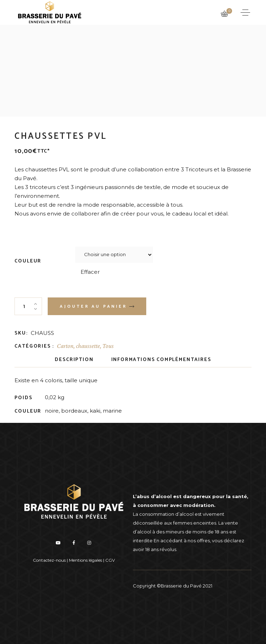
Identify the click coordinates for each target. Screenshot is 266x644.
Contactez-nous (49, 560)
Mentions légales (85, 560)
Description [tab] (74, 360)
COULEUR (28, 261)
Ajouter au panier (93, 306)
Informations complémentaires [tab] (161, 360)
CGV (110, 560)
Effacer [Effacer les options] (90, 272)
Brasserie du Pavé (181, 586)
